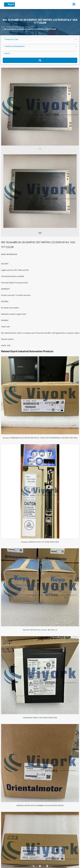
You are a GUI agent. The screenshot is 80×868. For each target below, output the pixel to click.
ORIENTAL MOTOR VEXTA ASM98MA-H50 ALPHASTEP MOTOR (40, 805)
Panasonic (31, 27)
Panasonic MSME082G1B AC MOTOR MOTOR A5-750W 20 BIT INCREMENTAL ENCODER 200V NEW (40, 438)
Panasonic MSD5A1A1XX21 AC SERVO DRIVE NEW (40, 542)
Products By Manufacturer (16, 27)
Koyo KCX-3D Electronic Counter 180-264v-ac (40, 630)
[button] (40, 233)
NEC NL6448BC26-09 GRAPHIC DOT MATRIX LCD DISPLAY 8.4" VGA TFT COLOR (30, 29)
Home (3, 27)
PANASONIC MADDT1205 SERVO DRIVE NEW (40, 718)
